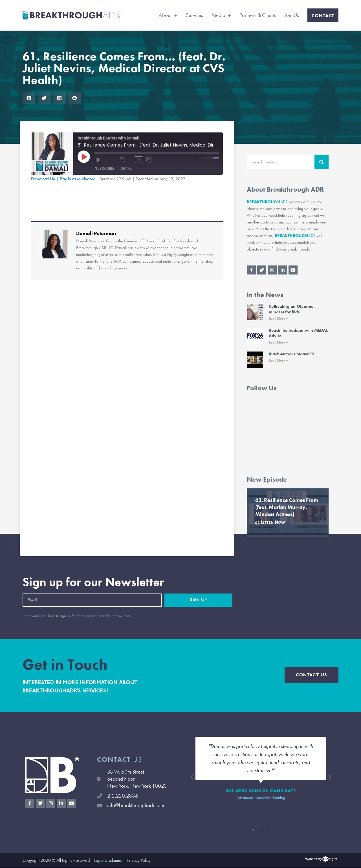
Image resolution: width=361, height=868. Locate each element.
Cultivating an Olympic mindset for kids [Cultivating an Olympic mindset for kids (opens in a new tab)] (291, 309)
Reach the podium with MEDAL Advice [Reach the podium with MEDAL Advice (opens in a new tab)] (298, 333)
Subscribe (104, 168)
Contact (323, 15)
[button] (29, 98)
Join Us (292, 15)
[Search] (322, 162)
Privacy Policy (139, 861)
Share (126, 168)
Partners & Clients (258, 15)
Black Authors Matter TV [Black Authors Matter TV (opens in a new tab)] (292, 354)
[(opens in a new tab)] (255, 313)
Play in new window (77, 179)
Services (194, 15)
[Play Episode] (84, 157)
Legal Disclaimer (108, 861)
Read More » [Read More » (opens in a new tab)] (278, 319)
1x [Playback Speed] (139, 160)
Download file (43, 179)
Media (221, 15)
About (168, 15)
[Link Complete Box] (288, 513)
